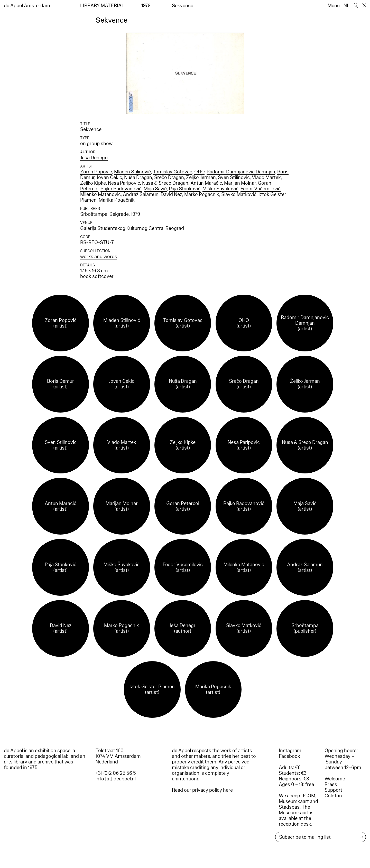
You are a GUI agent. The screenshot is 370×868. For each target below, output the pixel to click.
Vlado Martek (266, 178)
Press (331, 785)
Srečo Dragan (169, 178)
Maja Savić (155, 189)
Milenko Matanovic (100, 194)
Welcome (335, 779)
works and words (99, 257)
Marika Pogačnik (117, 200)
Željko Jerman (201, 178)
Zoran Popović (96, 172)
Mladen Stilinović (132, 172)
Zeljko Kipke (93, 183)
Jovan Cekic (109, 178)
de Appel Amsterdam (27, 6)
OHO (199, 172)
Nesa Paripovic (124, 183)
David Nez (171, 194)
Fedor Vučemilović (261, 189)
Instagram (290, 751)
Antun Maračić (206, 183)
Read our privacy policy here (202, 790)
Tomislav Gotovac (173, 172)
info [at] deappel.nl (116, 779)
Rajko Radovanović (121, 189)
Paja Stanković (185, 189)
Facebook (289, 756)
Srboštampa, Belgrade (104, 214)
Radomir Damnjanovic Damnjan (241, 172)
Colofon (333, 796)
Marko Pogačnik (202, 194)
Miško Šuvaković (220, 189)
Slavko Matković (239, 194)
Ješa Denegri (94, 158)
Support (333, 790)
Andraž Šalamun (141, 194)
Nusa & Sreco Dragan (165, 183)
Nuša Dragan (138, 178)
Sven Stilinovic (234, 178)
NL (347, 6)
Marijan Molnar (240, 183)
